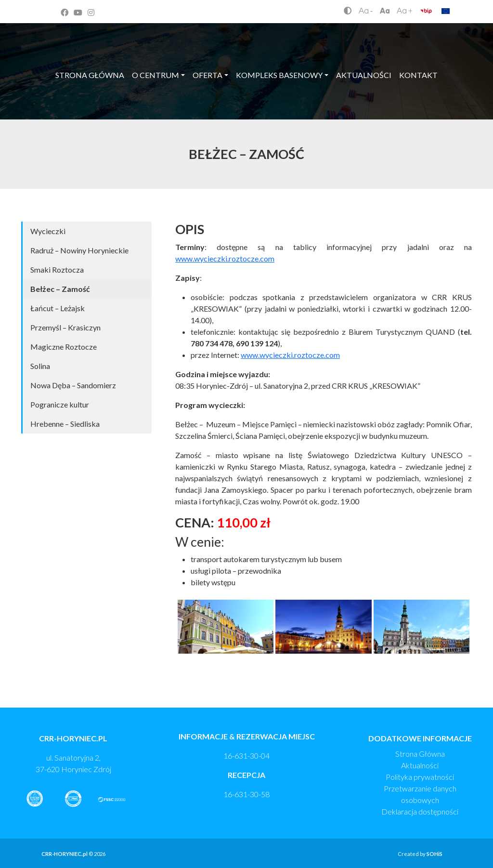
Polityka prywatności (420, 777)
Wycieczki (48, 231)
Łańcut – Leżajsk (58, 308)
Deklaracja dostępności (420, 811)
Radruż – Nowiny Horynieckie (79, 250)
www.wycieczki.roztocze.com (225, 258)
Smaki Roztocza (57, 270)
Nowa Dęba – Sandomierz (73, 385)
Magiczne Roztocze (64, 347)
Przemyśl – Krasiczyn (65, 327)
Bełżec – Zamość (60, 289)
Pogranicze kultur (60, 404)
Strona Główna (420, 754)
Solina (40, 366)
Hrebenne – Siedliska (65, 424)
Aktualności (420, 765)
